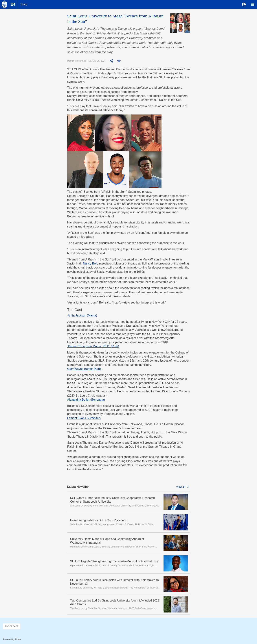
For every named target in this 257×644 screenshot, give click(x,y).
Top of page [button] (12, 626)
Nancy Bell (90, 263)
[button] (244, 4)
